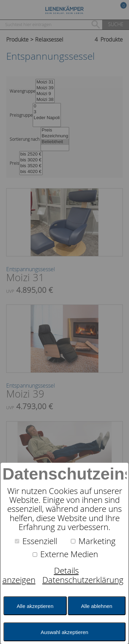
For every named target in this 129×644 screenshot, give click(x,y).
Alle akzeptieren (35, 606)
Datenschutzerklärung (83, 580)
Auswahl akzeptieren (64, 632)
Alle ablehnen (97, 606)
